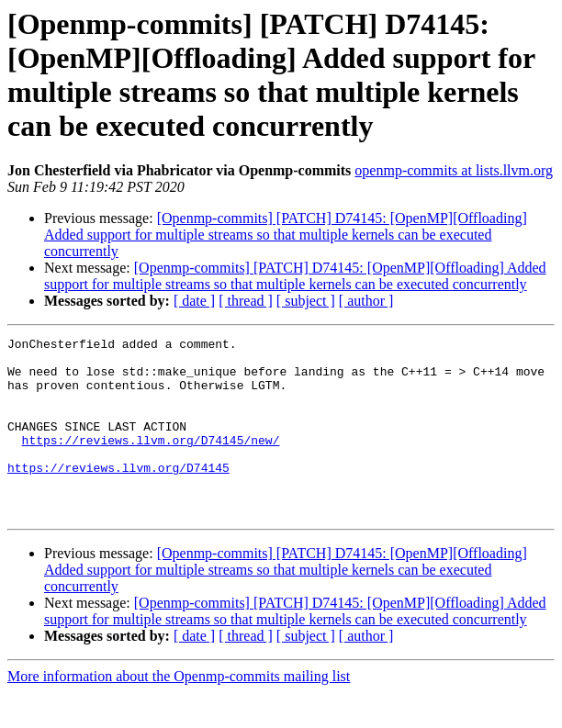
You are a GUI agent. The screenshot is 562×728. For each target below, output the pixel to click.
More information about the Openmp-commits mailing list (179, 712)
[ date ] (194, 301)
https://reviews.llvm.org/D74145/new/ (151, 462)
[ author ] (366, 301)
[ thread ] (246, 301)
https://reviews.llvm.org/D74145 (118, 495)
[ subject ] (306, 301)
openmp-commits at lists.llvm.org (454, 170)
